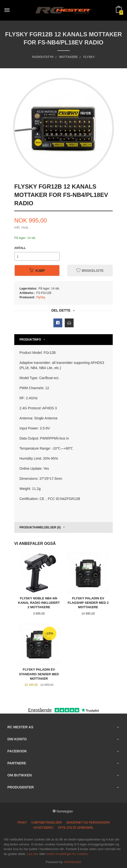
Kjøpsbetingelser (47, 823)
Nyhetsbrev (43, 828)
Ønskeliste (90, 271)
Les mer (33, 854)
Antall (20, 248)
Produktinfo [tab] (30, 340)
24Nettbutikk (72, 862)
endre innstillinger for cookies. (67, 854)
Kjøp (37, 271)
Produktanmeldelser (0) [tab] (40, 527)
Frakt (22, 823)
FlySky (41, 297)
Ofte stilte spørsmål (76, 828)
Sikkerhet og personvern (88, 823)
